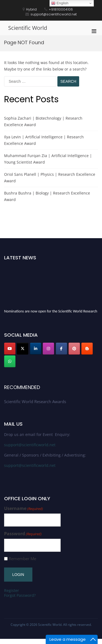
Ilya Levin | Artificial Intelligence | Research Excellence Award (44, 140)
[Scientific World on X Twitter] (23, 349)
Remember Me (22, 559)
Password (23, 534)
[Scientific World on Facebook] (61, 349)
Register (12, 590)
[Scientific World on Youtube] (10, 349)
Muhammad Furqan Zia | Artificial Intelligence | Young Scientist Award (48, 159)
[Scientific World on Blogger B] (87, 349)
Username (24, 508)
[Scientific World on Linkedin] (36, 349)
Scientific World (28, 28)
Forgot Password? (20, 595)
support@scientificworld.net (30, 445)
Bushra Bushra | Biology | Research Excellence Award (47, 196)
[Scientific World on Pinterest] (74, 349)
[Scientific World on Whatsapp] (10, 361)
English (60, 3)
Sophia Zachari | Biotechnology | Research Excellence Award (43, 121)
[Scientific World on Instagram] (48, 349)
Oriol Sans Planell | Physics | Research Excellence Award (50, 178)
